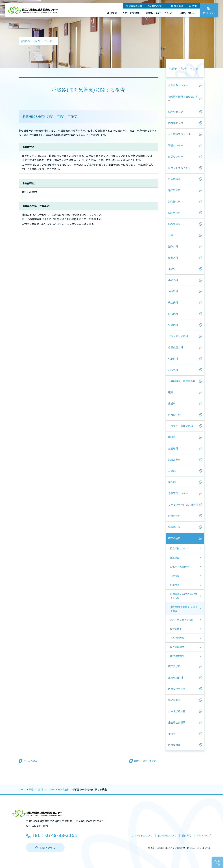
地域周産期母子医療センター (183, 98)
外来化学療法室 (177, 711)
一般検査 (175, 576)
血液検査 (175, 557)
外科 (171, 235)
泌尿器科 (173, 291)
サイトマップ (203, 836)
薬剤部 (172, 482)
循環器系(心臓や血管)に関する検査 (184, 596)
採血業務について (179, 548)
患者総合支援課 (177, 722)
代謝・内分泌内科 (178, 336)
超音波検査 (176, 629)
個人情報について (163, 836)
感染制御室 (174, 700)
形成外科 (173, 370)
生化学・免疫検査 (179, 567)
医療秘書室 (174, 745)
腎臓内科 (173, 325)
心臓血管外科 (176, 347)
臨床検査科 (174, 538)
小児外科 (173, 280)
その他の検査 (177, 638)
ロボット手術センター (181, 168)
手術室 (172, 734)
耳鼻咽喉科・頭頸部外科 (182, 381)
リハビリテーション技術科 (183, 505)
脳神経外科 (174, 213)
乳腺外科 (173, 359)
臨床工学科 (174, 666)
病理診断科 (174, 460)
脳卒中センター (177, 112)
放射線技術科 (176, 678)
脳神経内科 (174, 224)
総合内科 (173, 302)
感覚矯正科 (174, 527)
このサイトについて (136, 836)
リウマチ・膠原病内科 (181, 426)
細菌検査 (175, 585)
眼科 (171, 392)
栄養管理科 (174, 516)
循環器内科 (174, 190)
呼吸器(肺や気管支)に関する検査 (184, 609)
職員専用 (184, 836)
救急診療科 (174, 179)
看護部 (172, 471)
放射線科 (173, 448)
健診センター (176, 156)
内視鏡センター (177, 123)
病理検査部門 (177, 656)
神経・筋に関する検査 (182, 620)
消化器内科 (174, 201)
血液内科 (173, 314)
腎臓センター (176, 145)
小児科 (172, 269)
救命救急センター (178, 85)
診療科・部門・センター (185, 69)
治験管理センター (178, 493)
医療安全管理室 (177, 689)
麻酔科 (172, 437)
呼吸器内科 (174, 415)
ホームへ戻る (31, 761)
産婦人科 (173, 258)
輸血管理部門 (177, 647)
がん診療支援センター (181, 134)
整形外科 (173, 246)
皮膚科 (172, 403)
